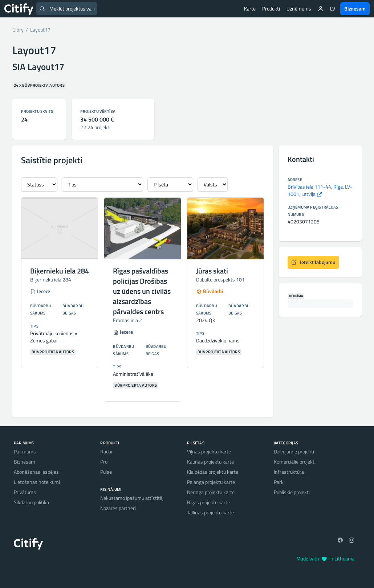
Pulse (106, 472)
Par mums (25, 451)
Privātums (25, 492)
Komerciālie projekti (295, 462)
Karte (250, 9)
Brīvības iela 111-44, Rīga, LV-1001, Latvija (320, 190)
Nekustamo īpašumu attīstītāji (132, 498)
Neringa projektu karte (211, 492)
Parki (279, 482)
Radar (107, 451)
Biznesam (355, 9)
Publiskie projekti (292, 492)
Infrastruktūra (289, 472)
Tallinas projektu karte (210, 512)
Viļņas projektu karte (209, 451)
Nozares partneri (118, 508)
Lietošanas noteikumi (37, 482)
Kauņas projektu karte (210, 462)
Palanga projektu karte (211, 482)
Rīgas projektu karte (208, 502)
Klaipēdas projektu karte (213, 472)
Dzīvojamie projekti (294, 451)
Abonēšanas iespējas (36, 472)
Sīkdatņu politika (31, 502)
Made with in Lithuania (325, 558)
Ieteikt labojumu (313, 262)
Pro (104, 462)
